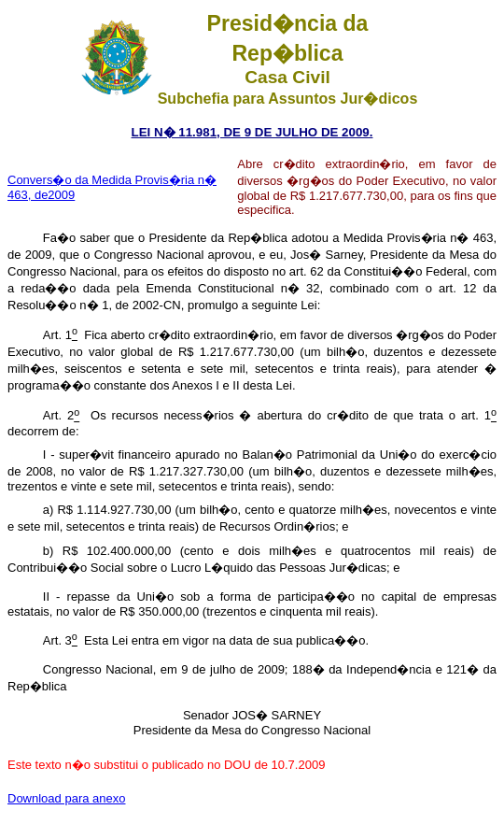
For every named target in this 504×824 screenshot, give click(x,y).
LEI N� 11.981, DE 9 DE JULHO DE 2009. (252, 132)
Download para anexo (66, 798)
